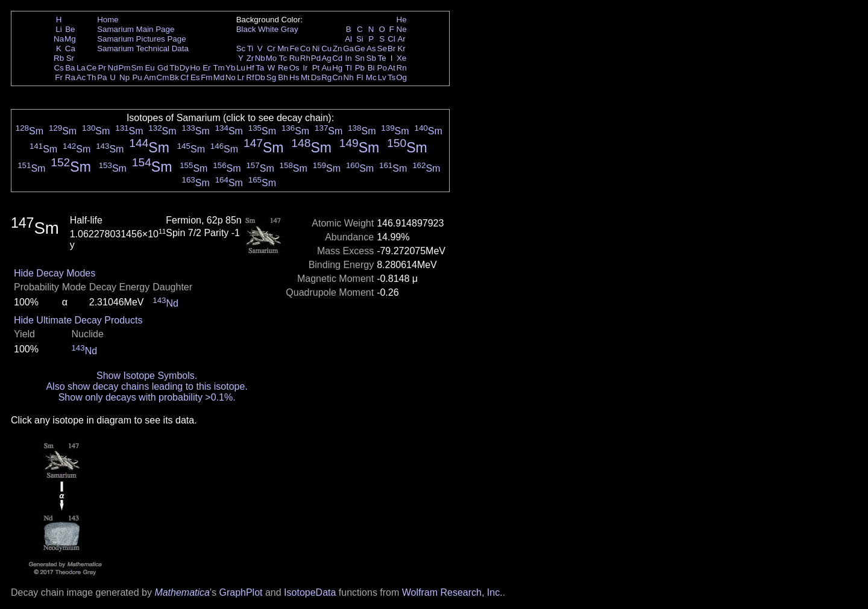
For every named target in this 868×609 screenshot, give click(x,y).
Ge (360, 48)
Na (59, 39)
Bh (283, 77)
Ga (348, 48)
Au (326, 68)
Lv (382, 77)
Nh (349, 77)
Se (382, 48)
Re (283, 68)
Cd (337, 58)
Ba (70, 68)
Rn (402, 68)
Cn (337, 77)
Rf (250, 77)
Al (348, 39)
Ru (294, 58)
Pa (102, 77)
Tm (219, 68)
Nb (260, 58)
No (231, 77)
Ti (250, 48)
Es (195, 77)
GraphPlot (241, 592)
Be (70, 29)
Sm (137, 68)
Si (360, 39)
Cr (271, 48)
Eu (149, 68)
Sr (70, 58)
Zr (250, 58)
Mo (272, 58)
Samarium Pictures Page (141, 39)
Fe (294, 48)
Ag (326, 58)
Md (219, 77)
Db (260, 77)
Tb (174, 68)
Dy (184, 68)
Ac (81, 77)
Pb (360, 68)
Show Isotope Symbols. (147, 376)
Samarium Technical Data (143, 48)
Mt (305, 77)
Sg (271, 77)
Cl (392, 39)
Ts (392, 77)
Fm (206, 77)
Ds (316, 77)
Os (294, 68)
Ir (305, 68)
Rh (305, 58)
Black (246, 29)
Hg (337, 68)
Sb (371, 58)
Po (382, 68)
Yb (230, 68)
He (402, 20)
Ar (401, 39)
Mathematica (182, 592)
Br (392, 48)
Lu (241, 68)
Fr (59, 77)
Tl (349, 68)
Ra (70, 77)
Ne (402, 29)
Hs (294, 77)
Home (108, 20)
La (81, 68)
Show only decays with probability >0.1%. (147, 397)
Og (401, 77)
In (349, 58)
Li (58, 29)
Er (206, 68)
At (392, 68)
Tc (283, 58)
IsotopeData (310, 592)
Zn (338, 48)
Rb (59, 58)
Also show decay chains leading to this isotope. (146, 386)
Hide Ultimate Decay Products (78, 320)
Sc (241, 48)
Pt (316, 68)
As (371, 48)
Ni (316, 48)
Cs (58, 68)
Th (92, 77)
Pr (102, 68)
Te (382, 58)
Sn (360, 58)
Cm (163, 77)
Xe (401, 58)
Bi (371, 68)
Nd (113, 68)
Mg (70, 39)
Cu (326, 48)
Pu (137, 77)
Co (305, 48)
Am (150, 77)
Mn (283, 48)
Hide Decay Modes (55, 273)
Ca (70, 48)
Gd (163, 68)
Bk (174, 77)
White (268, 29)
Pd (316, 58)
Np (124, 77)
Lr (241, 77)
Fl (360, 77)
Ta (260, 68)
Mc (371, 77)
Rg (326, 77)
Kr (401, 48)
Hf (250, 68)
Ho (195, 68)
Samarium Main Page (136, 29)
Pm (125, 68)
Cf (184, 77)
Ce (91, 68)
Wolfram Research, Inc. (452, 592)
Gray (290, 29)
